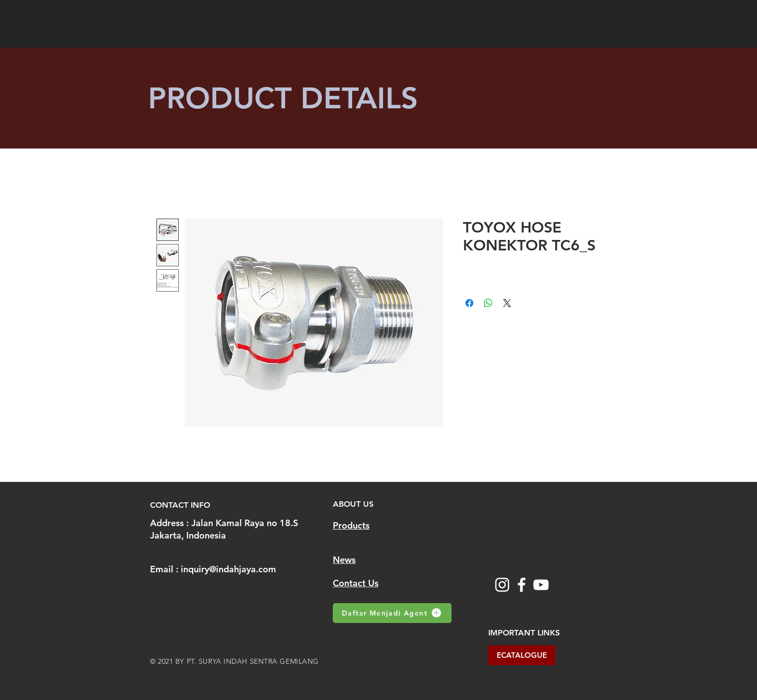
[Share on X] (507, 303)
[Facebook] (522, 585)
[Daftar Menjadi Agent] (392, 613)
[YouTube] (541, 585)
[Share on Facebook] (469, 303)
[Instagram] (502, 585)
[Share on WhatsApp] (488, 303)
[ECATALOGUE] (522, 655)
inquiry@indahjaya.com (228, 569)
